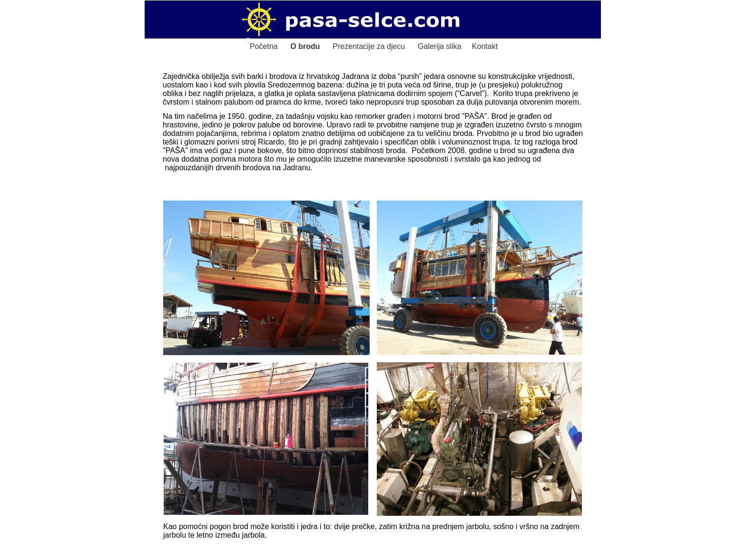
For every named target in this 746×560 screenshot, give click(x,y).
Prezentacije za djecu (369, 46)
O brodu (305, 46)
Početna (264, 46)
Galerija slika (440, 46)
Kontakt (485, 46)
